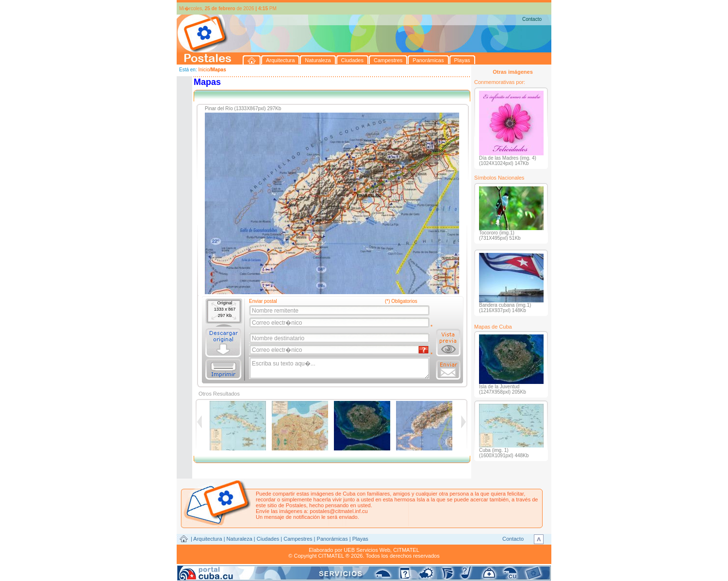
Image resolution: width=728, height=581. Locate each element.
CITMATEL (406, 550)
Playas (360, 539)
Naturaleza (240, 539)
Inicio (204, 70)
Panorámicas (332, 539)
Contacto (532, 19)
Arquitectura (207, 539)
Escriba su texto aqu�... (340, 368)
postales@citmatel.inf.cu (339, 511)
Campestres (298, 539)
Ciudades (268, 539)
